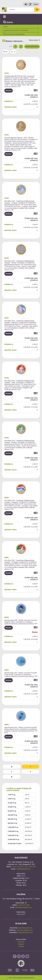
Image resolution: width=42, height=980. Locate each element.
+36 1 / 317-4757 (18, 867)
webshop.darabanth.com (25, 930)
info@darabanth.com (24, 869)
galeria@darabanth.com (24, 907)
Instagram (21, 944)
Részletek (9, 91)
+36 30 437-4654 (24, 905)
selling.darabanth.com (25, 932)
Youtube (21, 946)
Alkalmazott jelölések (32, 47)
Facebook (21, 942)
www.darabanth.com (25, 928)
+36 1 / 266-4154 (30, 867)
